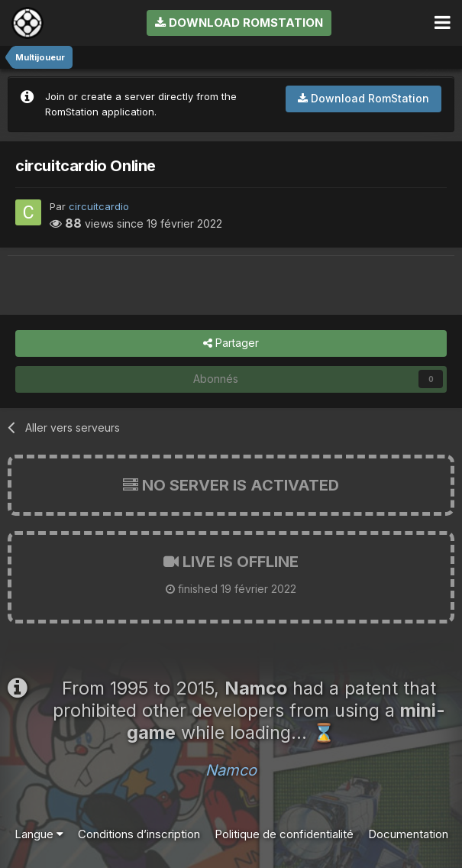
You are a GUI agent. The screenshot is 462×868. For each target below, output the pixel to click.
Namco (231, 770)
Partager (231, 343)
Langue (39, 834)
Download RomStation (239, 23)
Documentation (408, 834)
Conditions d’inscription (139, 834)
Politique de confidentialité (284, 834)
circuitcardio (99, 206)
